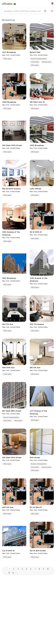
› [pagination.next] (17, 573)
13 (9, 573)
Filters (52, 11)
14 (13, 573)
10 (48, 569)
